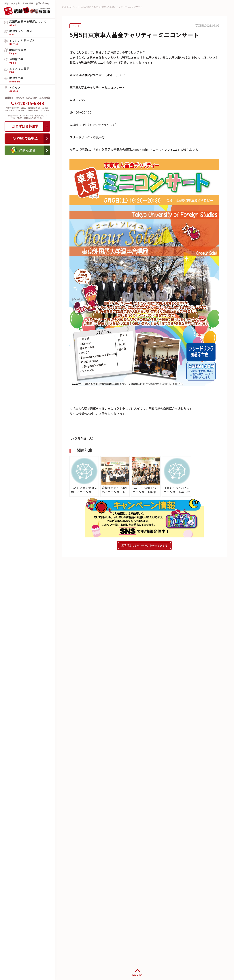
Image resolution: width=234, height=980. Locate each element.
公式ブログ (32, 98)
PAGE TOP (138, 975)
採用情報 (46, 98)
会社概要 (9, 98)
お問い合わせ (42, 3)
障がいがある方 (12, 3)
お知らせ (20, 98)
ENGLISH (28, 3)
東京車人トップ (70, 7)
